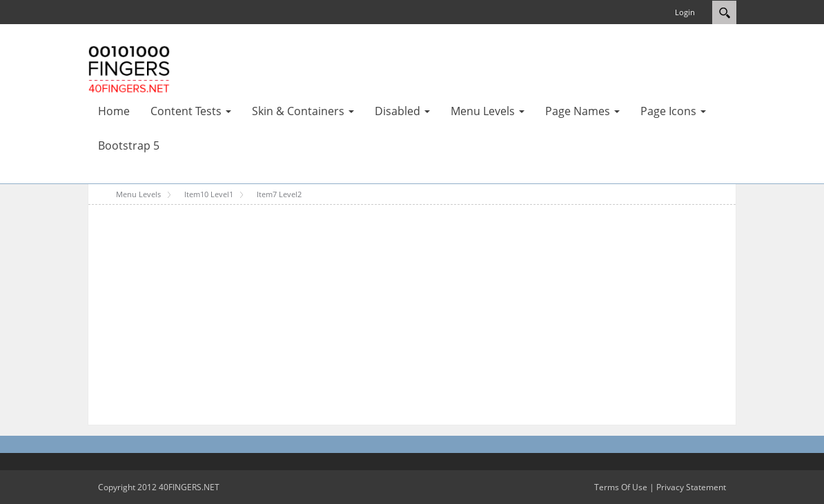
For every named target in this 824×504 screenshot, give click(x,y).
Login (685, 12)
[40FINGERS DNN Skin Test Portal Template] (129, 68)
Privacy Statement (691, 487)
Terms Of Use (621, 487)
